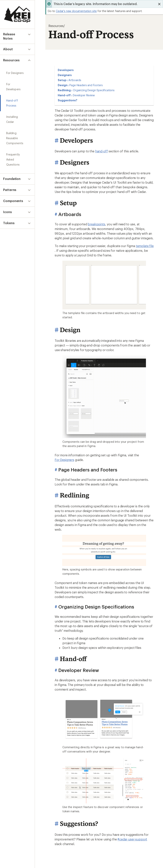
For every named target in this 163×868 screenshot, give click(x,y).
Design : (63, 85)
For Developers (16, 80)
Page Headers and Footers (86, 85)
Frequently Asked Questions (17, 133)
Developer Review (84, 95)
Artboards (75, 80)
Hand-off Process (18, 92)
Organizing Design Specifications (94, 90)
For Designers (15, 69)
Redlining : (65, 90)
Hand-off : (65, 95)
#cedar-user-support (132, 839)
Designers (65, 75)
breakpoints (96, 224)
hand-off (102, 151)
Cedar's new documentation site (76, 11)
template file (145, 246)
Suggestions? (68, 100)
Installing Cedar (16, 103)
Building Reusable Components (17, 117)
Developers (66, 70)
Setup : (63, 80)
